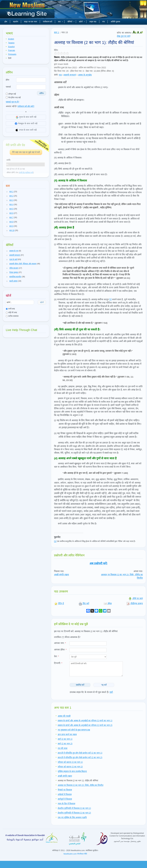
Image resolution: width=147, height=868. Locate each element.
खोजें (82, 22)
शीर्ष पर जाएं (136, 598)
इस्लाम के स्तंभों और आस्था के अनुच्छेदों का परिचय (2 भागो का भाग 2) (85, 725)
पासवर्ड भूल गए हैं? (12, 102)
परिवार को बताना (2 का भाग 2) (70, 767)
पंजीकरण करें (48, 22)
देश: (56, 656)
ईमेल (7, 80)
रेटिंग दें (59, 603)
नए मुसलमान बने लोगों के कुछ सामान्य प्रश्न (74, 730)
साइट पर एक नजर (31, 22)
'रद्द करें (104, 685)
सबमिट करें (80, 685)
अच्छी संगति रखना (61, 575)
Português (12, 54)
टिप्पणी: (58, 663)
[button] (7, 192)
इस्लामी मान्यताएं (70, 75)
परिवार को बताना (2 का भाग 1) (70, 762)
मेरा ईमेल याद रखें (13, 98)
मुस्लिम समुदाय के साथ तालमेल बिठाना (72, 771)
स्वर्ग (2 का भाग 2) (65, 744)
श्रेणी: (56, 75)
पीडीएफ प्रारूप (135, 603)
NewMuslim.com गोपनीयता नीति (75, 854)
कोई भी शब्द (11, 312)
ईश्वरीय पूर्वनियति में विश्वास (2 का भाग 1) (74, 808)
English (11, 39)
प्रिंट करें (84, 603)
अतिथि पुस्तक (115, 22)
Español (11, 47)
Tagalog (11, 43)
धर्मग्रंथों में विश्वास (65, 794)
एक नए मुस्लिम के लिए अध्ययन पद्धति (72, 817)
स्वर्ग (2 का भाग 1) (65, 739)
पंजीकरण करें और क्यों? (26, 106)
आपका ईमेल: (60, 650)
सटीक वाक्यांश (12, 316)
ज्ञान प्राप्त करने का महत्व (67, 734)
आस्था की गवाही (64, 716)
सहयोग (16, 22)
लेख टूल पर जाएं (124, 36)
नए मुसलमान (28, 10)
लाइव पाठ (93, 22)
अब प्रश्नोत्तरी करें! (99, 563)
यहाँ (111, 692)
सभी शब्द (10, 309)
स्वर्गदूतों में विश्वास (65, 799)
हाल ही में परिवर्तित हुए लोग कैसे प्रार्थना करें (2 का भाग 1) (80, 753)
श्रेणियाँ (71, 22)
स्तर (61, 22)
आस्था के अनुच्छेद (85, 75)
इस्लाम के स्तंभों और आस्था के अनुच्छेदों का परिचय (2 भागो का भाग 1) (85, 721)
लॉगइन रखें (11, 94)
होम (6, 22)
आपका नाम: (60, 643)
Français (12, 50)
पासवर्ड (8, 87)
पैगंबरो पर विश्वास (65, 790)
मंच (103, 22)
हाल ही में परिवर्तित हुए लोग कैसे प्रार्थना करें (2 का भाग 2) (80, 757)
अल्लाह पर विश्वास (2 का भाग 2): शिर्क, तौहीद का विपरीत (81, 785)
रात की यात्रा (63, 748)
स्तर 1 (57, 32)
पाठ (60, 75)
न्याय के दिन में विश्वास (66, 804)
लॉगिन (42, 93)
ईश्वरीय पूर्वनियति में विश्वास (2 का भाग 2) (74, 813)
